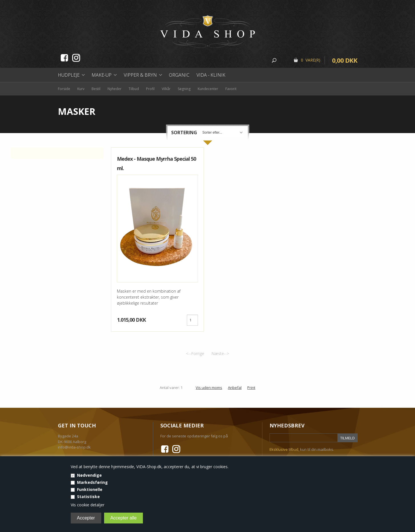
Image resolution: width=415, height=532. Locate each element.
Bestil (96, 89)
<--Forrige (195, 353)
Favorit (231, 89)
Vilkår (166, 89)
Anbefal (235, 388)
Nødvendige (89, 475)
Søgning (184, 89)
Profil (150, 89)
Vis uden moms (209, 388)
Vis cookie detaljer (88, 505)
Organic (179, 75)
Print (251, 388)
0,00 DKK (345, 60)
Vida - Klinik (211, 75)
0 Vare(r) (311, 60)
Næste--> (220, 353)
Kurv (81, 89)
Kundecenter (208, 89)
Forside (64, 89)
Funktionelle (90, 489)
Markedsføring (92, 482)
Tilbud (134, 89)
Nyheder (115, 89)
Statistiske (88, 497)
